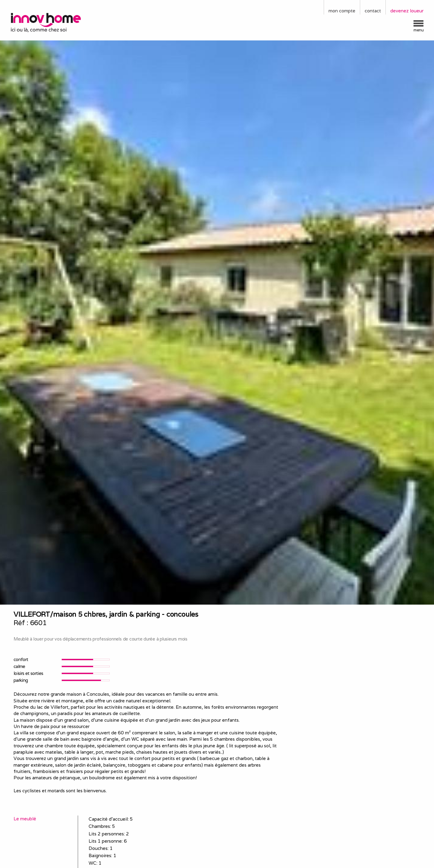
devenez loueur (407, 11)
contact (373, 11)
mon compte (342, 11)
